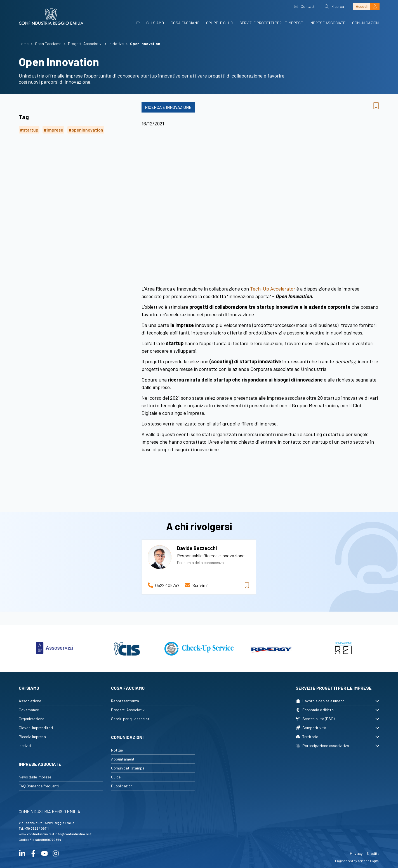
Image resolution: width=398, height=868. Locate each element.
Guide (116, 777)
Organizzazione (31, 719)
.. (260, 198)
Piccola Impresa (32, 737)
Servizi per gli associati (131, 719)
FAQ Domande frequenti (39, 786)
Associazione (30, 701)
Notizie (117, 750)
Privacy (356, 853)
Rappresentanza (125, 701)
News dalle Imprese (35, 777)
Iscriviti (25, 746)
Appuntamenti (123, 759)
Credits (373, 853)
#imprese (53, 130)
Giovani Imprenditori (36, 728)
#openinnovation (86, 130)
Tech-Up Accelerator (273, 289)
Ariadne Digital (369, 861)
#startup (29, 130)
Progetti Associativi (128, 710)
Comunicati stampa (128, 768)
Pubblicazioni (122, 786)
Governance (29, 710)
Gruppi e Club (219, 23)
